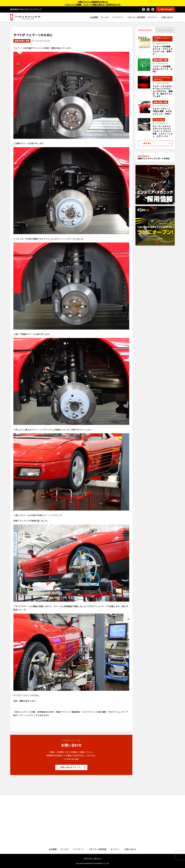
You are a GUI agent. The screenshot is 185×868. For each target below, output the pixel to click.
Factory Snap (165, 30)
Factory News (145, 30)
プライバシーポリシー (92, 858)
